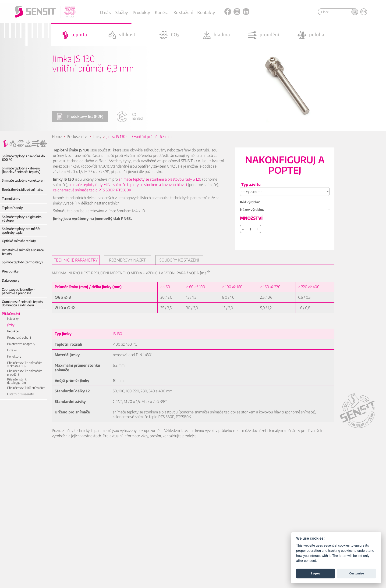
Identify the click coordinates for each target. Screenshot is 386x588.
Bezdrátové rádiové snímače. (22, 189)
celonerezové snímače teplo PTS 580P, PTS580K (92, 190)
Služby (122, 12)
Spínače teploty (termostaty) (22, 262)
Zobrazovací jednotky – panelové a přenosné (18, 291)
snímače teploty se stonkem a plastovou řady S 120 (160, 179)
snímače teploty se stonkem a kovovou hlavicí (150, 185)
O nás (105, 12)
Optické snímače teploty (19, 241)
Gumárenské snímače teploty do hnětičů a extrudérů (23, 303)
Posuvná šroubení (19, 337)
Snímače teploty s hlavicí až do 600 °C (23, 158)
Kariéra (162, 12)
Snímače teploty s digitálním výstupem (22, 219)
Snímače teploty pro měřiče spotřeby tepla (21, 231)
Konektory (14, 356)
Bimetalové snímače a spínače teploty (23, 252)
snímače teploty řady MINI (90, 185)
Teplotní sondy (12, 208)
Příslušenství (11, 314)
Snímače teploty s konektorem (24, 180)
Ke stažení (183, 12)
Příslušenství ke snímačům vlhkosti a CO (25, 364)
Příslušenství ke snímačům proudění (25, 373)
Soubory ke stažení (180, 260)
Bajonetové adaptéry (21, 344)
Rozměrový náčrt (128, 260)
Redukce (13, 331)
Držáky (12, 350)
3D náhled (130, 116)
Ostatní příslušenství (21, 392)
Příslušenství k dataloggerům (27, 379)
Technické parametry (76, 260)
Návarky (13, 319)
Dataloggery (11, 280)
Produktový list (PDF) (80, 117)
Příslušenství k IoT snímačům (26, 386)
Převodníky (10, 271)
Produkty (141, 12)
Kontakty (206, 12)
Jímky (11, 325)
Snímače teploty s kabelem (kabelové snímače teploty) (21, 170)
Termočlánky (11, 199)
